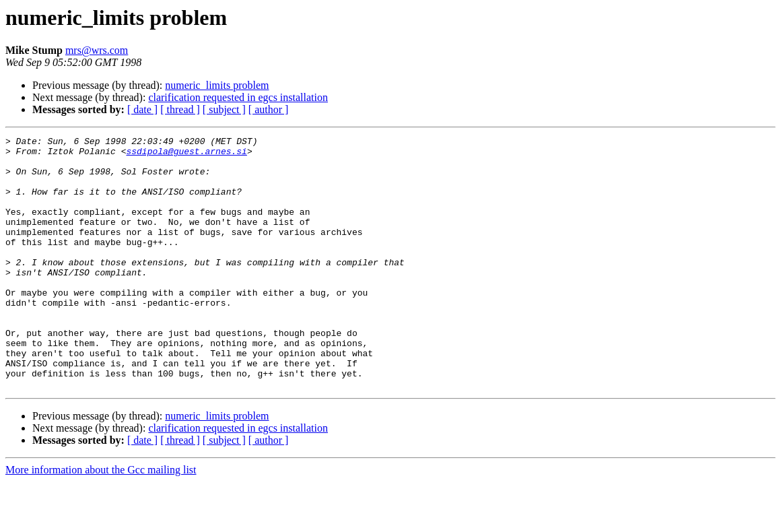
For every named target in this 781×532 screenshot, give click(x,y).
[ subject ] (224, 109)
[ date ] (142, 109)
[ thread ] (180, 109)
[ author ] (269, 109)
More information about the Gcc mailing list (101, 520)
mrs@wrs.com (97, 50)
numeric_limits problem (217, 85)
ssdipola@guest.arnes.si (186, 155)
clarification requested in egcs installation (238, 97)
